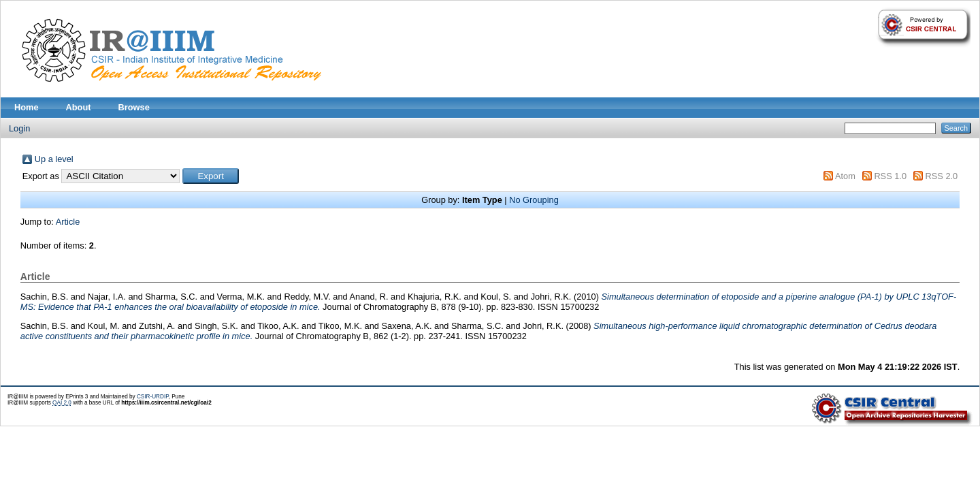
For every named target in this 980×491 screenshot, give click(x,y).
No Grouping (534, 200)
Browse (134, 107)
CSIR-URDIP (153, 397)
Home (27, 107)
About (79, 107)
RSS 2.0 (942, 176)
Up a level (54, 159)
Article (68, 222)
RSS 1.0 (890, 176)
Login (19, 128)
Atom (845, 176)
